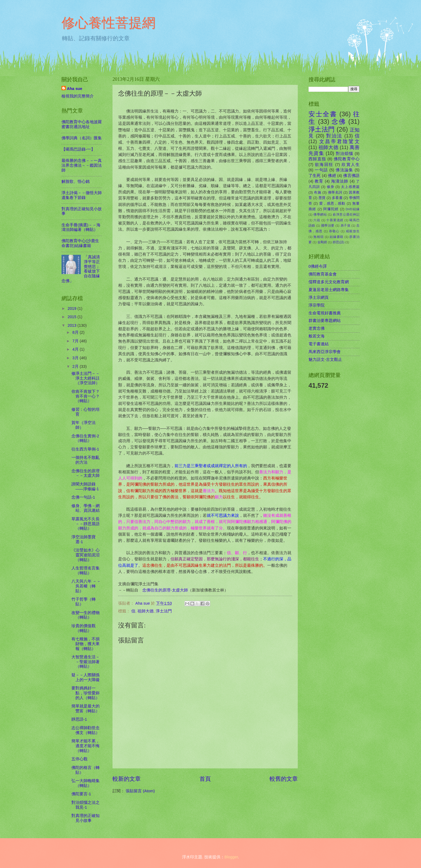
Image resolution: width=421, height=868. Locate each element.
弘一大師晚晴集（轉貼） (86, 783)
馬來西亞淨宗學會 (325, 352)
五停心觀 (79, 759)
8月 (76, 332)
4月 (76, 349)
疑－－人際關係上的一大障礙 (86, 677)
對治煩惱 (345, 154)
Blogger (231, 857)
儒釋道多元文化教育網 (329, 282)
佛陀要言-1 (81, 794)
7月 (76, 341)
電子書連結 (319, 344)
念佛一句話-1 (83, 497)
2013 (73, 325)
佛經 (332, 176)
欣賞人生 (351, 165)
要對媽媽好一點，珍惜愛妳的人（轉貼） (86, 693)
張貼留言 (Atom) (140, 791)
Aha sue (75, 89)
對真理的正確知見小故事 (86, 818)
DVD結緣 (353, 209)
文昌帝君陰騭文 (339, 141)
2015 (73, 317)
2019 (73, 308)
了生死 (315, 176)
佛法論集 (344, 170)
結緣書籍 (337, 237)
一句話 (321, 170)
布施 (317, 192)
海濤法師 (340, 181)
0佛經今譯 (318, 266)
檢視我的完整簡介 (78, 96)
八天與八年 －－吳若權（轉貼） (86, 586)
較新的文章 (127, 779)
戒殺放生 (353, 231)
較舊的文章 (284, 779)
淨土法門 (164, 611)
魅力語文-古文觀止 (325, 359)
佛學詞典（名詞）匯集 (82, 138)
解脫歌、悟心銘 (76, 181)
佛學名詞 (335, 192)
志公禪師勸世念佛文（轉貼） (86, 730)
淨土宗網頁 (319, 297)
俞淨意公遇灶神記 (346, 214)
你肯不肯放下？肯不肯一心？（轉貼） (86, 396)
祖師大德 (146, 611)
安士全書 (323, 114)
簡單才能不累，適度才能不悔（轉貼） (86, 746)
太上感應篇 (350, 187)
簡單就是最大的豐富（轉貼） (86, 709)
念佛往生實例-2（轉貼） (85, 438)
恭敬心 (334, 231)
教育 (319, 181)
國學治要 (328, 225)
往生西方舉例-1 (85, 449)
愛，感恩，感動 (332, 203)
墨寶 (322, 198)
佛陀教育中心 (347, 159)
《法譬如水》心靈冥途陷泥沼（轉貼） (86, 555)
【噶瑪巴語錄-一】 (78, 149)
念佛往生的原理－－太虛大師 (86, 473)
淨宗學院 (317, 305)
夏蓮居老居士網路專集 (329, 290)
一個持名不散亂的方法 (86, 460)
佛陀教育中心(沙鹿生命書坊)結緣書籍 (80, 243)
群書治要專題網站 (325, 321)
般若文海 (317, 336)
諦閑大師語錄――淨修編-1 (85, 486)
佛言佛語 (351, 176)
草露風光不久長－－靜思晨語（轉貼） (86, 524)
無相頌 (318, 237)
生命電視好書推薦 (325, 313)
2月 (76, 366)
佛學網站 (320, 214)
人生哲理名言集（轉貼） (86, 571)
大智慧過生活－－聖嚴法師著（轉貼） (86, 662)
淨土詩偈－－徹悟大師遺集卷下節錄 (82, 195)
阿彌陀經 (331, 209)
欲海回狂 (324, 165)
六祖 (317, 220)
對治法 (334, 136)
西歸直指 (317, 159)
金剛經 (322, 242)
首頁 (205, 779)
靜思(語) (339, 242)
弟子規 (345, 225)
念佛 (339, 122)
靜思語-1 (79, 719)
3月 (76, 358)
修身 (331, 187)
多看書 (337, 198)
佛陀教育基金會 (323, 274)
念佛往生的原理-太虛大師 (165, 590)
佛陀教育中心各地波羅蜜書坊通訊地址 (82, 124)
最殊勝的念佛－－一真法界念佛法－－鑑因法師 (82, 165)
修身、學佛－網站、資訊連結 (86, 508)
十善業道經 (335, 220)
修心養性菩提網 (108, 23)
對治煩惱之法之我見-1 (86, 805)
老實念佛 (317, 328)
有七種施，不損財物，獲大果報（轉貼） (86, 644)
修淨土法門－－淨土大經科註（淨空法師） (86, 378)
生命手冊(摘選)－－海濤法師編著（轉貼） (81, 227)
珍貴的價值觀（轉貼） (84, 628)
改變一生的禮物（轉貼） (86, 615)
